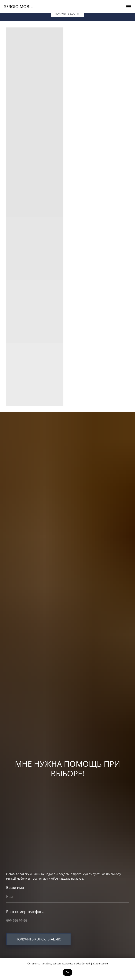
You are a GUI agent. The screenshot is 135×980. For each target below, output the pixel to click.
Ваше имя (15, 887)
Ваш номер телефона (25, 912)
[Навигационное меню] (129, 7)
